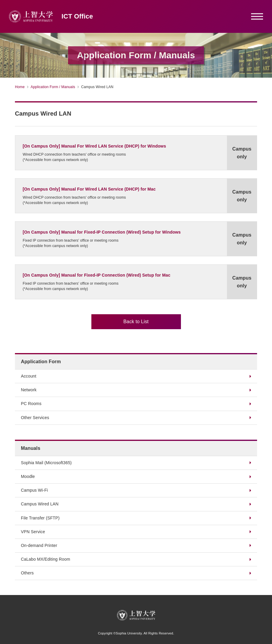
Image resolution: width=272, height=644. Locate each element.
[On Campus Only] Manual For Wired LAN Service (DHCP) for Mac (89, 189)
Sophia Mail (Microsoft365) (46, 463)
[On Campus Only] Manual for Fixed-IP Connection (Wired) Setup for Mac (97, 275)
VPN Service (33, 532)
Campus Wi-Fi (34, 490)
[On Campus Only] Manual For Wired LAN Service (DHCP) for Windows (94, 146)
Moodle (28, 476)
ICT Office (77, 16)
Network (29, 390)
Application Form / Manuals (53, 87)
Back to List (136, 322)
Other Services (35, 418)
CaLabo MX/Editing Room (46, 559)
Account (29, 376)
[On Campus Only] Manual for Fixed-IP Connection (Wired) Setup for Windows (102, 232)
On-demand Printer (39, 545)
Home (20, 87)
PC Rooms (31, 404)
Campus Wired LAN (40, 504)
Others (27, 573)
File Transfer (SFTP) (40, 518)
